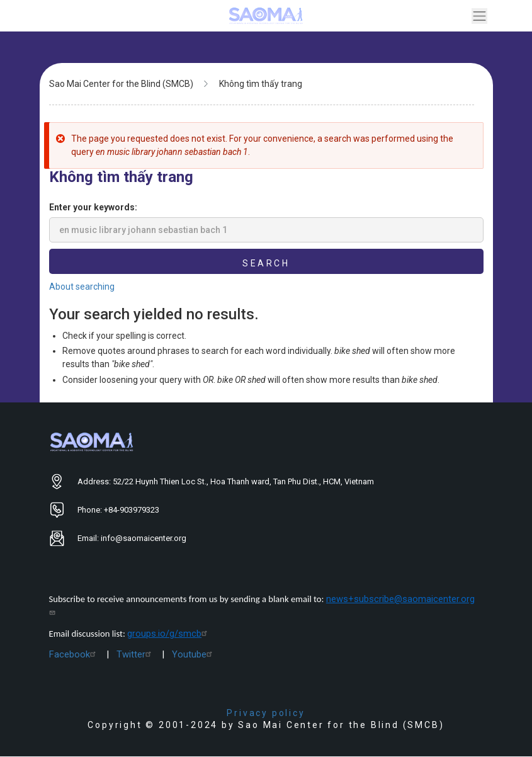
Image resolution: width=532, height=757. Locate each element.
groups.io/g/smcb (169, 634)
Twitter (135, 654)
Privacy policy (266, 713)
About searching (82, 287)
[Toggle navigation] (479, 16)
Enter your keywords (92, 207)
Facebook (74, 654)
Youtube (194, 654)
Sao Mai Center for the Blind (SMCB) (121, 84)
